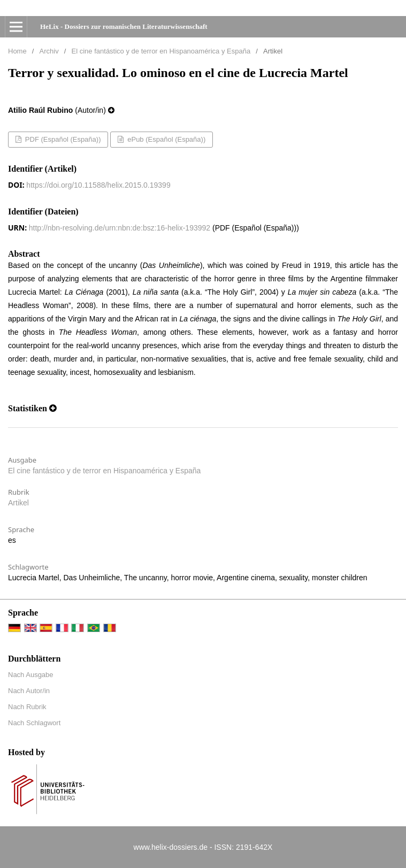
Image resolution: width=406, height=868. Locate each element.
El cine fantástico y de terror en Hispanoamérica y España (161, 51)
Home (17, 51)
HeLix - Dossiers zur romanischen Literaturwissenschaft (124, 26)
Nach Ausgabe (31, 675)
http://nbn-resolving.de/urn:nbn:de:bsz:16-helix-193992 (120, 228)
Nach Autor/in (29, 691)
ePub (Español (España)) (166, 139)
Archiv (49, 51)
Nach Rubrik (27, 707)
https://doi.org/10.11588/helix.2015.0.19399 (98, 185)
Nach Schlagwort (34, 723)
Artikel (18, 503)
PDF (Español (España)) (62, 139)
